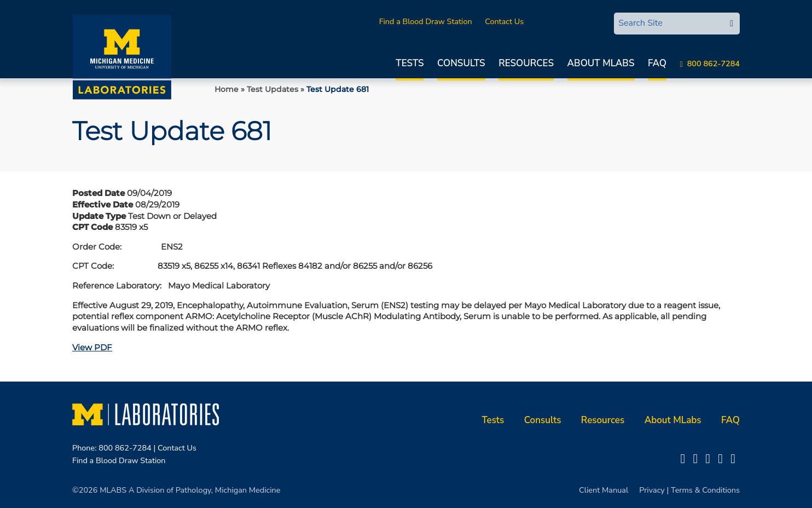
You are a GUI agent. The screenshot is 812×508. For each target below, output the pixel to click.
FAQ (657, 63)
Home (227, 89)
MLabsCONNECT (567, 21)
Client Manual (604, 490)
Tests (410, 63)
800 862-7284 (714, 63)
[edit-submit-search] (732, 24)
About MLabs (601, 63)
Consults (461, 63)
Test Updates (272, 89)
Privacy (652, 490)
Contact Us (504, 21)
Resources (526, 63)
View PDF (92, 347)
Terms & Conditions (705, 490)
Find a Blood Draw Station (426, 21)
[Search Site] (669, 23)
